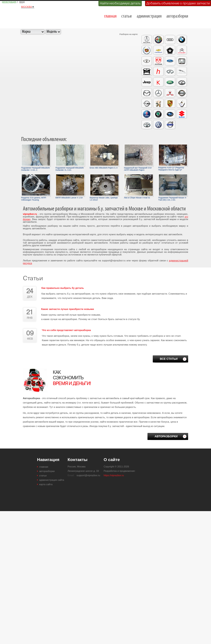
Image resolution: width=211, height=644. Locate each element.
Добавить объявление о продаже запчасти (178, 3)
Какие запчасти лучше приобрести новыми (67, 309)
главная (110, 16)
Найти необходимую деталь (120, 3)
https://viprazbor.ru (114, 475)
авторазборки (177, 16)
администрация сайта (52, 480)
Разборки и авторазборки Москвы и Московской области (45, 14)
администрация (149, 16)
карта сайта (46, 484)
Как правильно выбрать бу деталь (63, 288)
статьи (126, 16)
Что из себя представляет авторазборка (66, 330)
